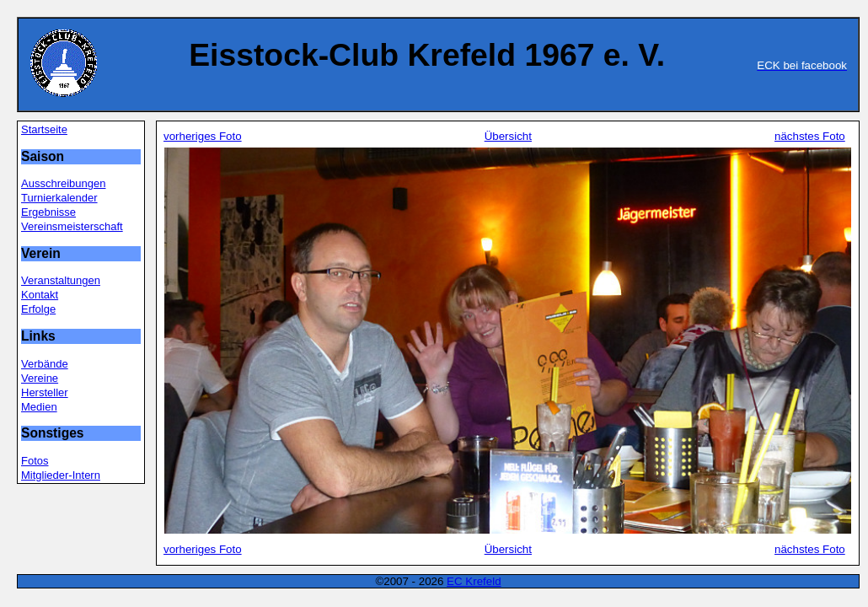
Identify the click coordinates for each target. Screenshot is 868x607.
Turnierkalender (59, 198)
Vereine (40, 378)
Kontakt (40, 295)
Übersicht (508, 136)
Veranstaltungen (61, 280)
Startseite (44, 129)
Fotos (35, 461)
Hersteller (45, 392)
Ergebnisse (48, 212)
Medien (39, 407)
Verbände (45, 364)
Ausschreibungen (63, 183)
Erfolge (38, 309)
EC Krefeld (474, 581)
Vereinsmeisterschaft (72, 226)
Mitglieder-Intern (61, 475)
